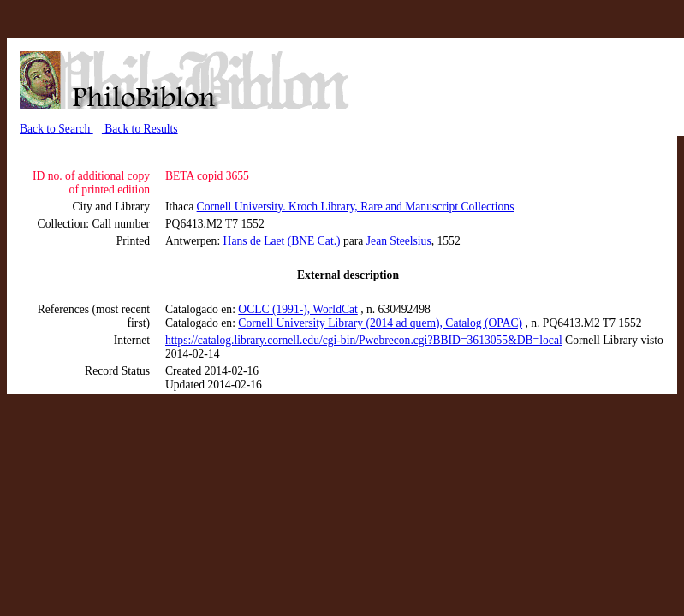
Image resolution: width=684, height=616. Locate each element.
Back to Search (57, 129)
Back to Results (140, 129)
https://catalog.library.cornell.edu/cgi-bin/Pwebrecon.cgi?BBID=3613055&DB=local (364, 340)
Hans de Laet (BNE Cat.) (282, 241)
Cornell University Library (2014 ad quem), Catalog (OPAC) (380, 323)
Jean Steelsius (399, 241)
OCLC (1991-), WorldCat (298, 309)
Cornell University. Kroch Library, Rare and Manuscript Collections (356, 207)
